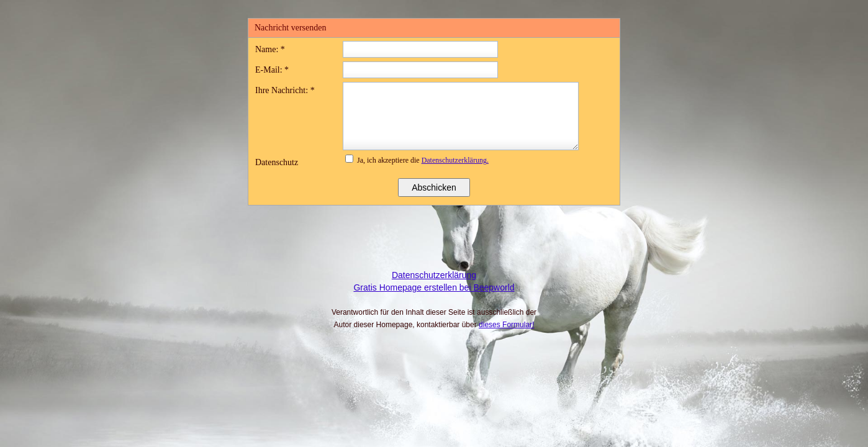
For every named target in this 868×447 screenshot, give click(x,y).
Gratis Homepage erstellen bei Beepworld (434, 287)
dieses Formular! (506, 325)
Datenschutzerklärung (434, 275)
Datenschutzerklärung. (455, 160)
